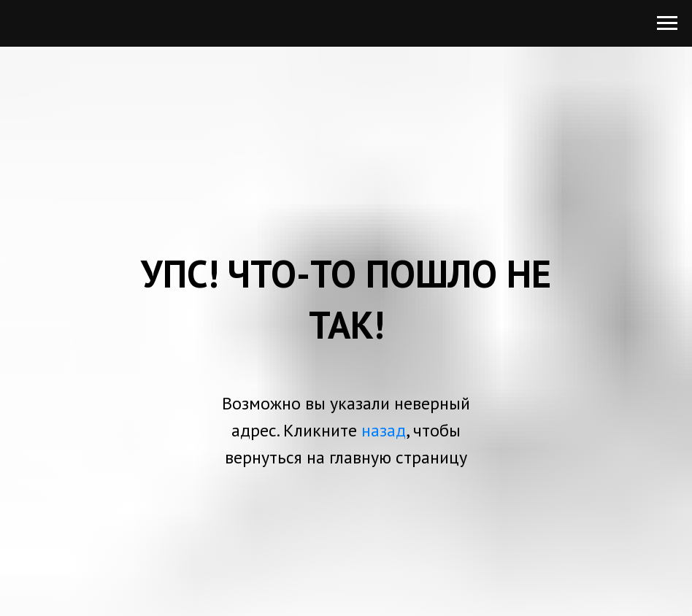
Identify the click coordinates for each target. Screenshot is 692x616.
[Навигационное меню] (667, 23)
